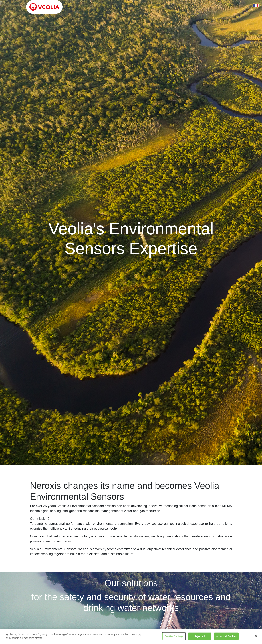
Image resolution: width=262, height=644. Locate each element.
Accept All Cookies (226, 637)
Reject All (200, 637)
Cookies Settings (174, 637)
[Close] (256, 637)
